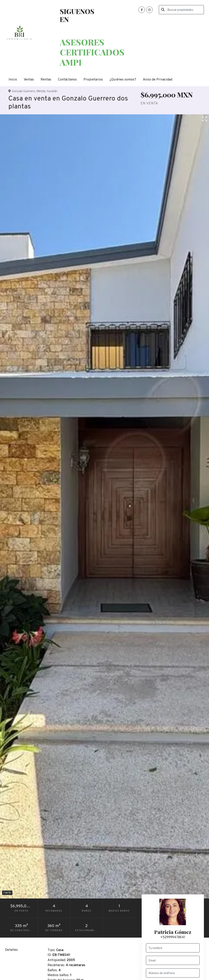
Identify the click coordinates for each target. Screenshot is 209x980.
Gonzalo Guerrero (23, 91)
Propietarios (93, 80)
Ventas (29, 80)
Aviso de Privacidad (158, 80)
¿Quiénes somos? (123, 80)
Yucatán (52, 91)
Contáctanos (67, 80)
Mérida (41, 91)
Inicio (13, 80)
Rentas (46, 80)
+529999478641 (173, 937)
